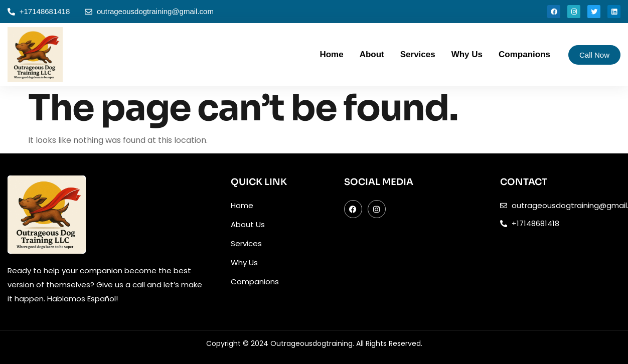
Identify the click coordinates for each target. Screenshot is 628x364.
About (372, 54)
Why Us (467, 54)
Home (331, 54)
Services (418, 54)
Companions (524, 54)
